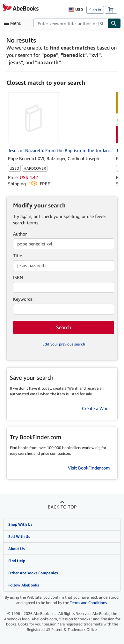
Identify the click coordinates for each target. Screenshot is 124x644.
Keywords (23, 299)
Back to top (62, 507)
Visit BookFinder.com (89, 468)
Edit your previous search (64, 344)
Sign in (95, 10)
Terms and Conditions (88, 603)
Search (64, 327)
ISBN (18, 277)
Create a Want (96, 408)
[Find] (114, 23)
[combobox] (70, 23)
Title (18, 256)
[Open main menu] (14, 23)
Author (20, 234)
